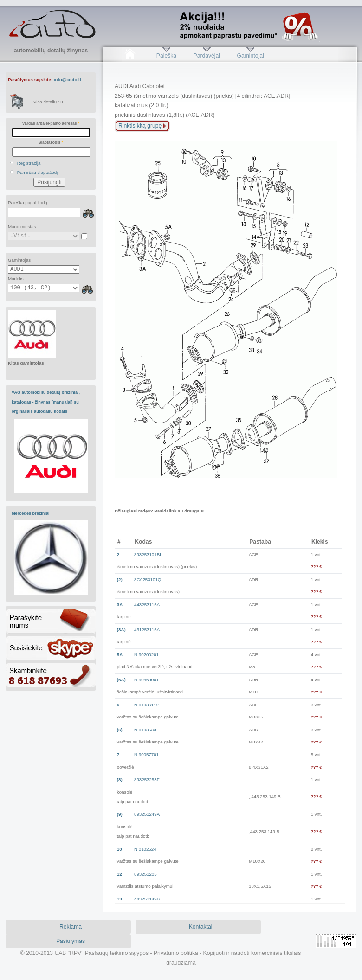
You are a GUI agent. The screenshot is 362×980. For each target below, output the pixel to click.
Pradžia (130, 56)
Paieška (166, 56)
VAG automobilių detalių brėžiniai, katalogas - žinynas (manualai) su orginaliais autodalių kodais (46, 402)
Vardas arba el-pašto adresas (51, 123)
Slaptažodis (51, 142)
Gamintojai (250, 56)
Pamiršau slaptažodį (38, 172)
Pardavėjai (207, 56)
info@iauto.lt (68, 80)
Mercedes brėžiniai (31, 513)
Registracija (29, 163)
